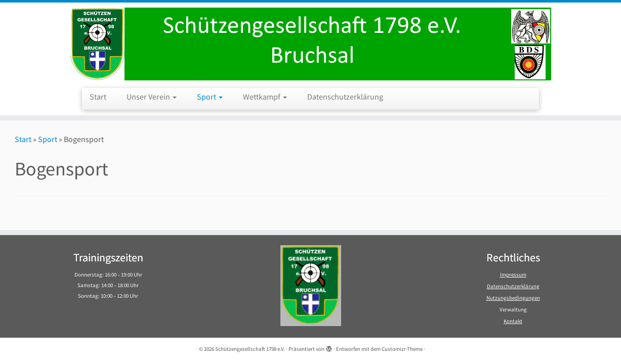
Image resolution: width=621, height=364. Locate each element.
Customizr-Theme (402, 349)
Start (98, 97)
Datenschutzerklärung (345, 97)
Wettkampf (265, 97)
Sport (210, 97)
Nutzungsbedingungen (513, 298)
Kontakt (513, 321)
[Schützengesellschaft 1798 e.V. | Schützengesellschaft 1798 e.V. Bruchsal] (310, 44)
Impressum (513, 275)
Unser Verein (152, 97)
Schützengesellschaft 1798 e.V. (250, 349)
